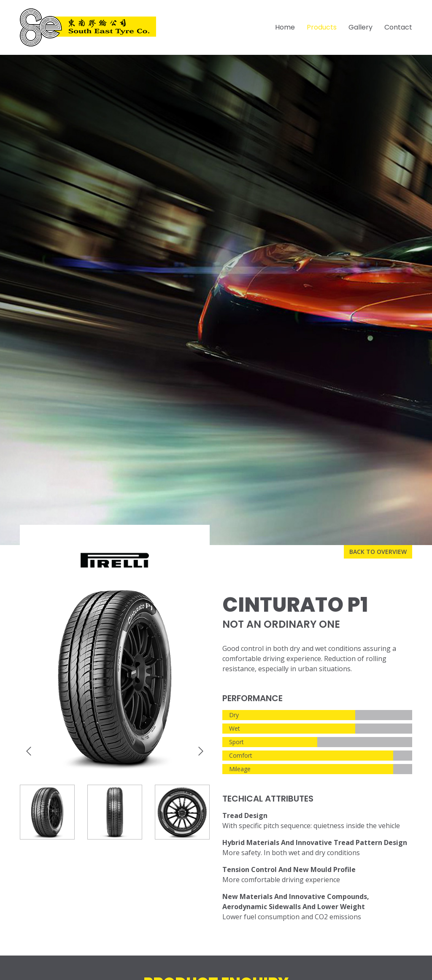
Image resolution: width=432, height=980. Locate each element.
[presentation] (29, 751)
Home (285, 27)
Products (322, 27)
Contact (398, 27)
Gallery (360, 27)
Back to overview (378, 552)
